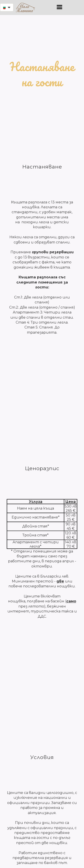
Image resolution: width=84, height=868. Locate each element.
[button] (7, 7)
